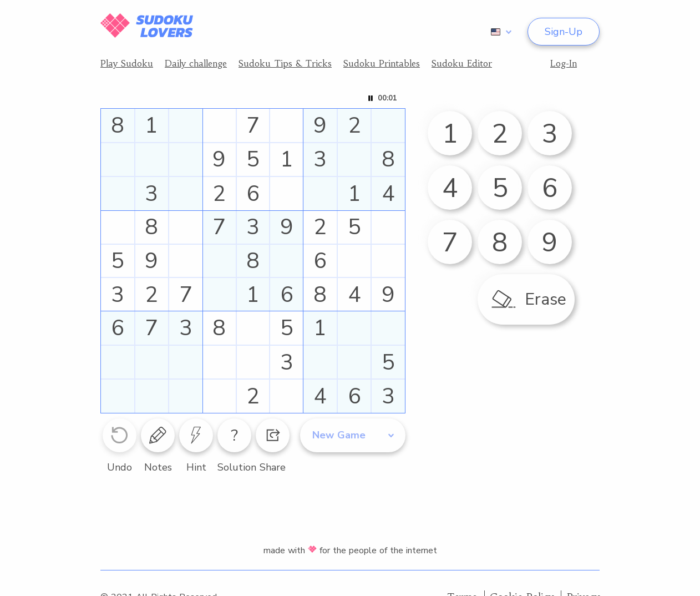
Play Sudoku (127, 63)
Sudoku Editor (462, 63)
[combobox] (499, 32)
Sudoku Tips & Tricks (285, 63)
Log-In (564, 63)
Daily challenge (196, 63)
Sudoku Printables (382, 63)
